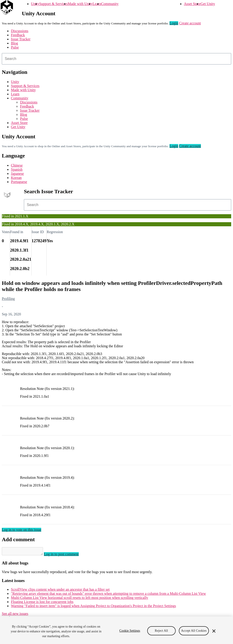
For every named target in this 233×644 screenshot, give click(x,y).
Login (174, 23)
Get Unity (208, 4)
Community (110, 4)
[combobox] (116, 59)
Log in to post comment (66, 555)
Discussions (20, 31)
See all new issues (15, 615)
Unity (35, 4)
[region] (116, 630)
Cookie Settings (130, 631)
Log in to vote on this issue (22, 530)
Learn (97, 4)
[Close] (214, 631)
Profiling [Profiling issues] (8, 299)
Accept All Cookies (194, 631)
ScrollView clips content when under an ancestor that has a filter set (60, 591)
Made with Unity (80, 4)
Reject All (161, 631)
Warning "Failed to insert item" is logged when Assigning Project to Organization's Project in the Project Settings (93, 607)
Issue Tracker (21, 39)
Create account (190, 23)
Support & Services (53, 4)
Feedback (18, 35)
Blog (14, 43)
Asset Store (192, 4)
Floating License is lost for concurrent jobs (42, 603)
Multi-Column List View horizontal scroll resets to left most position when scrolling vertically (80, 599)
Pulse (15, 47)
